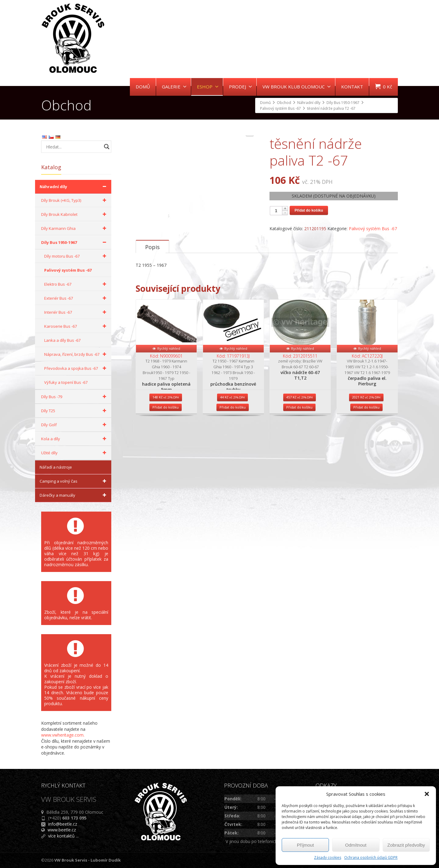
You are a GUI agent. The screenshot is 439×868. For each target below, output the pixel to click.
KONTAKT (352, 87)
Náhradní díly (74, 187)
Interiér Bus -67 (76, 312)
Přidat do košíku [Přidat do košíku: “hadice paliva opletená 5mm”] (166, 455)
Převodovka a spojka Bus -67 (76, 368)
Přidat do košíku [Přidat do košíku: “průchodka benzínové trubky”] (233, 455)
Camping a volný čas (74, 481)
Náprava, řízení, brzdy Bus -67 (76, 354)
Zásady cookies (328, 857)
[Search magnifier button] (107, 147)
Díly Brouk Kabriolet (75, 214)
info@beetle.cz (63, 824)
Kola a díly (75, 439)
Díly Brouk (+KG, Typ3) (75, 200)
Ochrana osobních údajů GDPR (371, 857)
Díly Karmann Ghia (75, 228)
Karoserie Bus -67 (76, 326)
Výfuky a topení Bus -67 (66, 382)
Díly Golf (75, 425)
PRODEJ (241, 87)
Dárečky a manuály (74, 495)
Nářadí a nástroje (56, 467)
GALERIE (174, 87)
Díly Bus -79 (75, 397)
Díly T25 (75, 411)
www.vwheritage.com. (63, 735)
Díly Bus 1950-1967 (75, 242)
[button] (427, 794)
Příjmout (305, 845)
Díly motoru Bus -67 (76, 256)
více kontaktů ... (63, 836)
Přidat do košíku (309, 210)
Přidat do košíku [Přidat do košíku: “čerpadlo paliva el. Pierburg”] (366, 455)
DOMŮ (143, 87)
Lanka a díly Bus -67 (62, 340)
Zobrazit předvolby (406, 845)
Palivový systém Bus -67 (373, 229)
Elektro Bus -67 (76, 284)
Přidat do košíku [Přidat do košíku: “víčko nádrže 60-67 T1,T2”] (299, 455)
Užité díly (75, 453)
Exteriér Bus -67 (76, 298)
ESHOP (208, 87)
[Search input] (73, 147)
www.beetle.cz (62, 830)
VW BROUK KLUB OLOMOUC (297, 87)
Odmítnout (356, 845)
